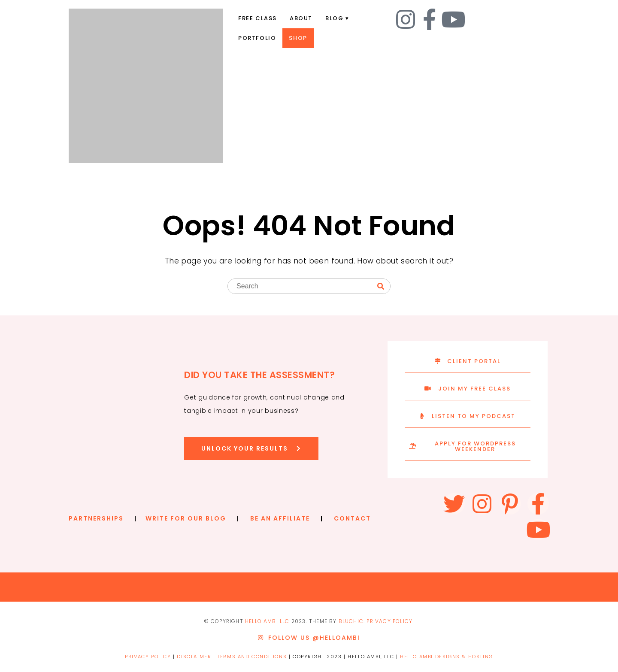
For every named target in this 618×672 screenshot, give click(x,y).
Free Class (257, 18)
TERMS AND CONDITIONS (252, 657)
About (301, 18)
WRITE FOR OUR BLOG (186, 518)
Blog (334, 18)
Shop (298, 38)
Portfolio (257, 38)
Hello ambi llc (267, 621)
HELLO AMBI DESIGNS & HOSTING (447, 657)
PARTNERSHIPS (96, 518)
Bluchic (351, 621)
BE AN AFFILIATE (280, 518)
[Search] (381, 287)
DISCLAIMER (194, 657)
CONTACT (352, 518)
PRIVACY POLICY (389, 621)
